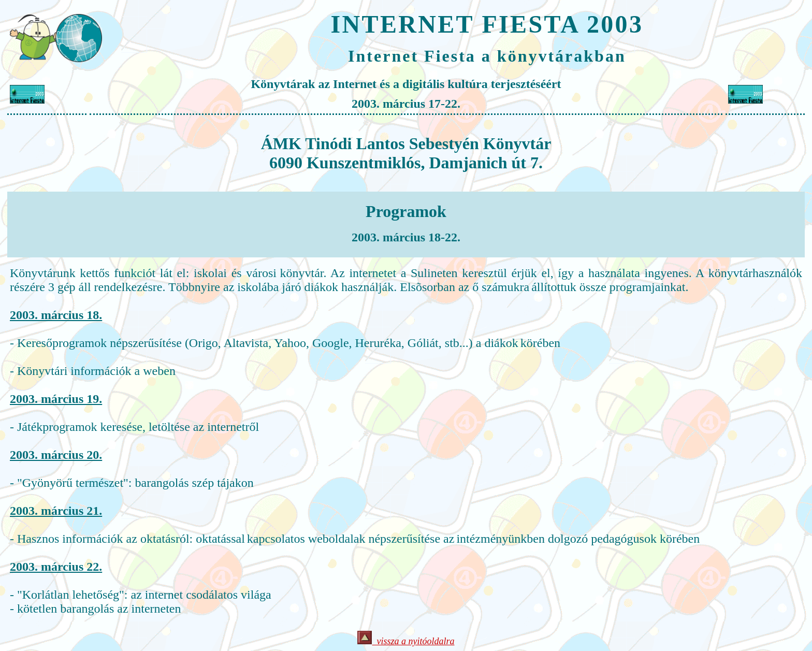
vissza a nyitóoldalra (406, 641)
